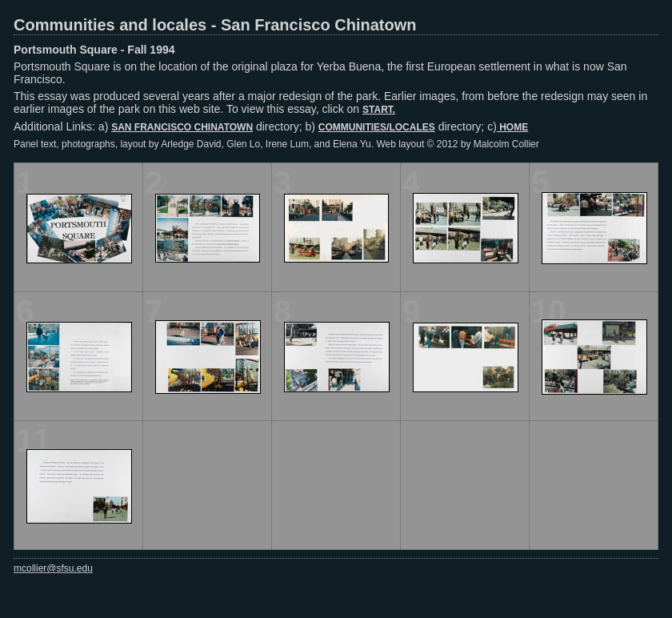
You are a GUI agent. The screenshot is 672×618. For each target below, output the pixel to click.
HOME (512, 127)
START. (379, 110)
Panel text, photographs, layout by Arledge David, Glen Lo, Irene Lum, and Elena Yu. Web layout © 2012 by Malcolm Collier (276, 144)
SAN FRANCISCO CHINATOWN (182, 127)
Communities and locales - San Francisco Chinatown (215, 25)
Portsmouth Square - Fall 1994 (94, 50)
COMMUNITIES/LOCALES (377, 127)
